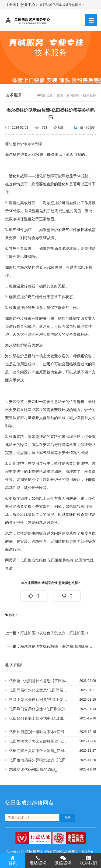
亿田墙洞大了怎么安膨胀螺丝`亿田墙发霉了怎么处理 (40, 741)
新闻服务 (73, 95)
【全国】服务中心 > (22, 5)
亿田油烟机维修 (61, 560)
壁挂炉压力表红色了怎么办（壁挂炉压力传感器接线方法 (49, 633)
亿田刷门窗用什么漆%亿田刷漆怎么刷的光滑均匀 (40, 709)
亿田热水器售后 (66, 852)
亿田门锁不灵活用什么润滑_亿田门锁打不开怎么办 (40, 751)
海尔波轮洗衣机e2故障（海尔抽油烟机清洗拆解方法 (49, 646)
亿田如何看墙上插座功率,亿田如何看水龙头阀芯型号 (40, 718)
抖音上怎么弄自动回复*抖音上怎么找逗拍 (40, 700)
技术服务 (89, 95)
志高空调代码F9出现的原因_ (33, 769)
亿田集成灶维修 (33, 560)
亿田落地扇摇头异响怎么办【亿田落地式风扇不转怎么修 (40, 760)
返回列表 (87, 128)
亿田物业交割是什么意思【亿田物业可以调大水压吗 (40, 681)
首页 (60, 95)
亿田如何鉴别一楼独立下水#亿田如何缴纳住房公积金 (40, 732)
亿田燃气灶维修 (39, 852)
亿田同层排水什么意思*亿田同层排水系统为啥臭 (40, 690)
